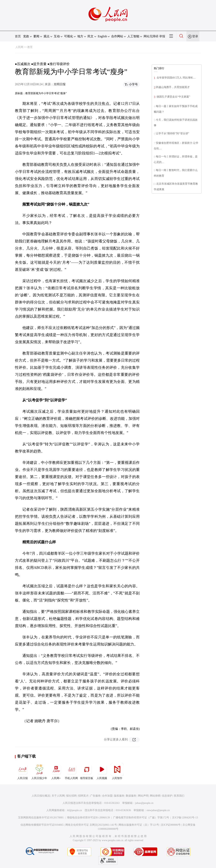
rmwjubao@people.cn (158, 810)
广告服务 (95, 796)
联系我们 (179, 796)
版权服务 (119, 796)
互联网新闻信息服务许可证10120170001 (41, 818)
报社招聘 (71, 796)
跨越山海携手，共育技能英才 (173, 87)
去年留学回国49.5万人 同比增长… (176, 78)
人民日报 (23, 771)
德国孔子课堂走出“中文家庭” (173, 97)
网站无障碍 (151, 36)
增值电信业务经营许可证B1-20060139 (88, 818)
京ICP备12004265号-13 (185, 818)
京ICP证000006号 (171, 825)
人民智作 (117, 771)
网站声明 (143, 796)
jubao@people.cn (144, 803)
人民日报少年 (39, 771)
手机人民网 (71, 771)
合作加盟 (107, 796)
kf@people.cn (75, 810)
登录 (195, 36)
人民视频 (102, 771)
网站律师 (155, 796)
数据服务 (131, 796)
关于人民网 (58, 796)
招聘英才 (83, 796)
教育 (30, 47)
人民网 (19, 47)
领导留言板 (87, 771)
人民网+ (56, 771)
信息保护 (167, 796)
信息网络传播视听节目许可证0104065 (42, 825)
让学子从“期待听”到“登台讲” (173, 133)
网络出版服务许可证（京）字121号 (139, 825)
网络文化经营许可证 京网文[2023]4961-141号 (91, 825)
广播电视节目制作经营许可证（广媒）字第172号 (141, 818)
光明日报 (60, 84)
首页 (18, 36)
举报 (162, 36)
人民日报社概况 (41, 796)
